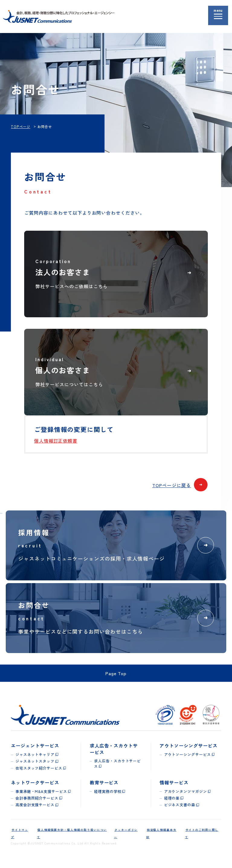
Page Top (116, 679)
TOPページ (20, 127)
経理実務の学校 (108, 797)
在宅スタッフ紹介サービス (39, 774)
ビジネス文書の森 (180, 810)
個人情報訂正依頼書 (56, 446)
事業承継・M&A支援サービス (41, 797)
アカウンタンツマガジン (185, 797)
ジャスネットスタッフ (35, 767)
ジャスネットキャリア (35, 761)
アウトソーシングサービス (187, 761)
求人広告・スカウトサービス (117, 769)
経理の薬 (172, 803)
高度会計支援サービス (35, 810)
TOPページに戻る (180, 490)
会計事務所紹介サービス (37, 803)
